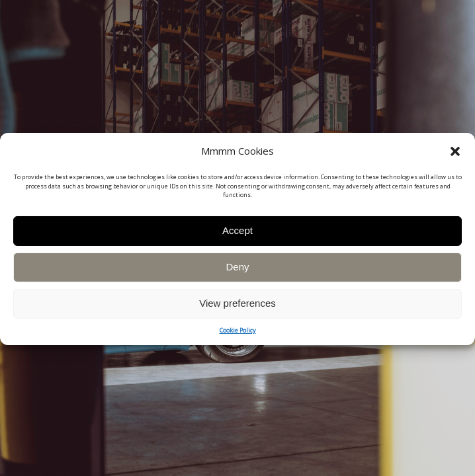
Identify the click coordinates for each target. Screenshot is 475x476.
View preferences (237, 311)
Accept (237, 238)
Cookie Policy (238, 337)
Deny (237, 275)
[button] (455, 159)
